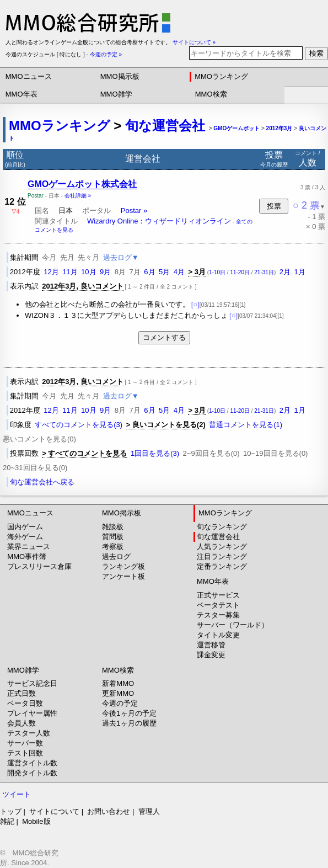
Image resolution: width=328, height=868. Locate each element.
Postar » (134, 211)
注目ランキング (222, 557)
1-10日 (217, 272)
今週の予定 (120, 703)
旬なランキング (222, 527)
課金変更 (211, 655)
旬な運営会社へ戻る (42, 482)
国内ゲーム (25, 527)
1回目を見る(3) (155, 453)
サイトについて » (194, 42)
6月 (149, 272)
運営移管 (211, 645)
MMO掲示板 (120, 76)
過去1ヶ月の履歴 (129, 723)
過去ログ (116, 557)
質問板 (113, 537)
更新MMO (118, 693)
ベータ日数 (25, 703)
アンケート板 (123, 576)
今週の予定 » (106, 54)
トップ (11, 811)
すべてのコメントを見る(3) (79, 425)
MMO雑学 (116, 94)
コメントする (164, 337)
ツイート (17, 794)
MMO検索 (211, 94)
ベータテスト (218, 605)
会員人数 (21, 723)
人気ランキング (222, 547)
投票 (274, 206)
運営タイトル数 (32, 763)
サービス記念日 (32, 683)
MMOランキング (221, 76)
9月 (105, 272)
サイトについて (54, 811)
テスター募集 (218, 615)
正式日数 (21, 693)
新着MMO (118, 683)
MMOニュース (29, 76)
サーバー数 (25, 743)
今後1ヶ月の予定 (129, 713)
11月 (70, 272)
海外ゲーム (25, 537)
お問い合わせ (109, 811)
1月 (299, 272)
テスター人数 (29, 733)
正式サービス (218, 595)
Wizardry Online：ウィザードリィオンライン (159, 221)
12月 (51, 272)
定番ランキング (222, 566)
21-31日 (264, 272)
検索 (316, 53)
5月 (164, 272)
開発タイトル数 (32, 773)
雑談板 (113, 527)
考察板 (113, 547)
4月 (179, 272)
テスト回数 (25, 753)
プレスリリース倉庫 (39, 566)
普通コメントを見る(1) (246, 425)
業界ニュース (29, 547)
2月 (285, 272)
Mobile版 (36, 821)
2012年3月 (279, 128)
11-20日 (240, 272)
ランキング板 (123, 566)
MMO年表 (21, 94)
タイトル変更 (218, 635)
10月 (88, 272)
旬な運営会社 (165, 126)
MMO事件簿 (27, 557)
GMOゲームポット (236, 128)
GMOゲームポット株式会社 (82, 184)
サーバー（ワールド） (233, 625)
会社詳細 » (78, 196)
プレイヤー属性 (32, 713)
